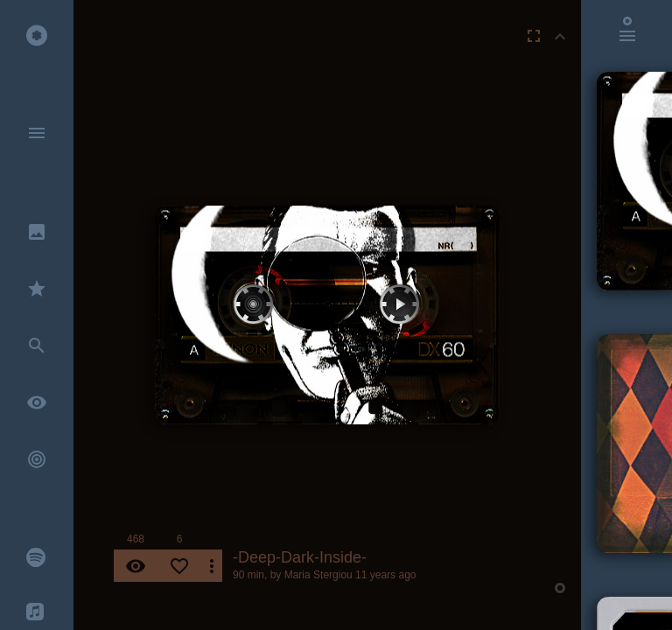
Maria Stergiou (318, 575)
